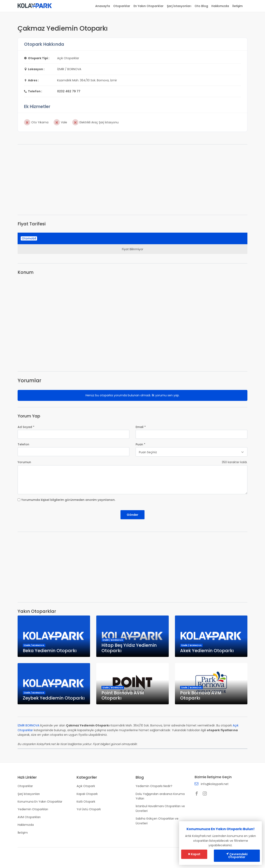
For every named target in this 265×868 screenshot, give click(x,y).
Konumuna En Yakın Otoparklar (40, 802)
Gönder (132, 515)
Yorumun (24, 462)
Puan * (140, 444)
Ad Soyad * (26, 427)
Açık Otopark (86, 786)
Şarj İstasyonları (179, 6)
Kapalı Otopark (87, 794)
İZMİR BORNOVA (28, 726)
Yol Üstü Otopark (89, 809)
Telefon (23, 444)
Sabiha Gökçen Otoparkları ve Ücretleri (157, 821)
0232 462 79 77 (69, 91)
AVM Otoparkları (29, 817)
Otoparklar (122, 6)
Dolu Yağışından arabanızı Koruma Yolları (160, 796)
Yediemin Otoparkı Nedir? (154, 786)
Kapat (194, 854)
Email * (141, 427)
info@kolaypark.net (215, 784)
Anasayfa (103, 6)
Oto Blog (201, 6)
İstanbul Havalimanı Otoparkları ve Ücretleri (160, 809)
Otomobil (29, 238)
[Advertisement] (132, 180)
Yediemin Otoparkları (33, 809)
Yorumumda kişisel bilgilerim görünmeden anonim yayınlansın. (68, 500)
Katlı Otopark (86, 802)
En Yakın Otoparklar (149, 6)
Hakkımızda (220, 6)
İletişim (237, 6)
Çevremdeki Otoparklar (237, 856)
